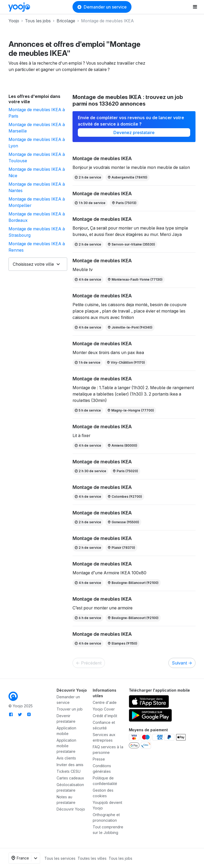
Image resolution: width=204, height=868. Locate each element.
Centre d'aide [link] (105, 702)
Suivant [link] (182, 663)
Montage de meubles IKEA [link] (102, 158)
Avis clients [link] (66, 758)
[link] (19, 7)
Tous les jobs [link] (120, 858)
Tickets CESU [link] (69, 771)
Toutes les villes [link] (92, 858)
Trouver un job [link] (70, 709)
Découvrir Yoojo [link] (71, 809)
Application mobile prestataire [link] (66, 746)
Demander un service (102, 7)
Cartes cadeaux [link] (70, 778)
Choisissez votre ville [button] (33, 264)
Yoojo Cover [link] (104, 709)
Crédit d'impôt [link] (105, 716)
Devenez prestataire (134, 132)
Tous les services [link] (60, 858)
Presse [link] (99, 759)
